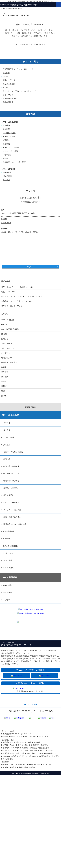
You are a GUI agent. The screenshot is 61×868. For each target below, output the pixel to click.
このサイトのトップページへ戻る (32, 45)
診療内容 (6, 73)
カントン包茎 (9, 437)
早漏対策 (6, 129)
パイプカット (8, 155)
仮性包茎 (7, 430)
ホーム (3, 9)
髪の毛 (4, 396)
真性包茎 (7, 445)
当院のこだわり (9, 80)
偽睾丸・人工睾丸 (10, 488)
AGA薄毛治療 (43, 756)
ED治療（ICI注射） (11, 546)
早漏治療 (7, 459)
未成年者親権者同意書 (27, 767)
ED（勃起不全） (9, 133)
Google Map (30, 267)
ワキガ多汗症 (9, 568)
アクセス (6, 87)
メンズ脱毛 (8, 560)
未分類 (4, 381)
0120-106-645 (6, 223)
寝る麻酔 (5, 377)
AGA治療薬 (7, 176)
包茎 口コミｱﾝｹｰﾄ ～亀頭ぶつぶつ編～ (18, 287)
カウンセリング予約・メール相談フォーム (20, 91)
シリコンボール (7, 348)
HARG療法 (7, 172)
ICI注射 (4, 334)
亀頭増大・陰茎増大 (9, 362)
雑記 (3, 391)
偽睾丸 (5, 158)
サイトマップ (8, 95)
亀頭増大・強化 (9, 136)
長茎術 (4, 386)
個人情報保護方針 (10, 98)
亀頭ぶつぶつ (7, 358)
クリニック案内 (9, 84)
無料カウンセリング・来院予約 (14, 765)
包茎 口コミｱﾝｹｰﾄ (9, 292)
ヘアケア (6, 180)
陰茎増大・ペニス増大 (12, 474)
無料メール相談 (34, 765)
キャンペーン (7, 343)
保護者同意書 (8, 102)
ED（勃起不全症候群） (10, 329)
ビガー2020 (8, 553)
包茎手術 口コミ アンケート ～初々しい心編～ (22, 297)
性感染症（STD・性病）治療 (14, 162)
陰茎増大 (6, 140)
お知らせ (5, 339)
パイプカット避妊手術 (12, 510)
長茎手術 (6, 144)
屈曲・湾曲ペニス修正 (12, 517)
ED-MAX (7, 539)
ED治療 (4, 324)
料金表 (5, 76)
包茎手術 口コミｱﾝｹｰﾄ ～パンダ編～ (17, 301)
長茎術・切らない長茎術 (13, 452)
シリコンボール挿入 (11, 151)
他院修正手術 (9, 495)
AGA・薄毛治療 (8, 320)
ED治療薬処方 (9, 531)
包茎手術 (6, 125)
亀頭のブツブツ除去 (11, 147)
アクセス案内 (43, 737)
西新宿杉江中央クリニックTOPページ (18, 69)
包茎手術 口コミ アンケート (14, 306)
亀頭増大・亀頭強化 (11, 466)
